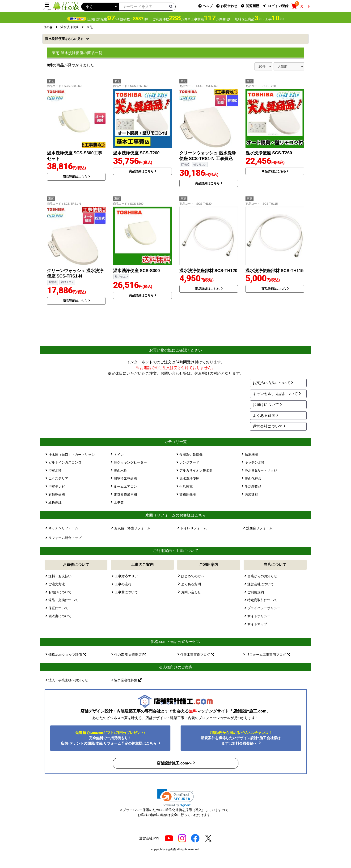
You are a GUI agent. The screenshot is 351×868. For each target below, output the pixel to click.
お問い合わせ (191, 592)
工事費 (119, 502)
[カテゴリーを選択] (100, 7)
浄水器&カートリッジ (261, 470)
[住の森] (66, 6)
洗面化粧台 (253, 478)
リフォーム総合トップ (65, 538)
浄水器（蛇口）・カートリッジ (72, 455)
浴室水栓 (55, 470)
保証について (58, 608)
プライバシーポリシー (264, 608)
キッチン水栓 (255, 462)
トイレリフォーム (194, 528)
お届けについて (266, 405)
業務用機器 (188, 495)
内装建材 (251, 495)
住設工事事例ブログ (197, 655)
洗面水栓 (120, 470)
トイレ (119, 455)
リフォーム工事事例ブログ (268, 655)
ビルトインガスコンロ (65, 462)
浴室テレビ (57, 486)
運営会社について (268, 426)
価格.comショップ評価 (67, 655)
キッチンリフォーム (63, 528)
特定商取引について (262, 600)
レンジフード (189, 462)
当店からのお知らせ (262, 576)
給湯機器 (251, 455)
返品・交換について (63, 600)
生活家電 (186, 486)
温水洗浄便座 (65, 39)
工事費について (126, 592)
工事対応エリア (126, 576)
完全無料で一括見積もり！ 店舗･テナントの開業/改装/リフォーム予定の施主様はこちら (109, 738)
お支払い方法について (271, 383)
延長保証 (55, 502)
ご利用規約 (256, 592)
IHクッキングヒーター (130, 462)
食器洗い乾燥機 (191, 455)
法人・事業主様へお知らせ (68, 680)
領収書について (60, 616)
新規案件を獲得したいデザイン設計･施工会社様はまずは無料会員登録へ (241, 738)
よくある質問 (264, 415)
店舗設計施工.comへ (174, 763)
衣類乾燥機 (57, 495)
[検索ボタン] (171, 6)
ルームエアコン (125, 486)
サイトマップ (257, 624)
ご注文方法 (57, 584)
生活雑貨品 (253, 486)
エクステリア (58, 478)
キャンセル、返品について (275, 394)
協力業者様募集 (128, 680)
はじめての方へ (193, 576)
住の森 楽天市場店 (130, 655)
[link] (175, 798)
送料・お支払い (60, 576)
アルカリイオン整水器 (196, 470)
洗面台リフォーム (259, 528)
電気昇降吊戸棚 (125, 495)
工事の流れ (123, 584)
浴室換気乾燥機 (125, 478)
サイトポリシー (259, 616)
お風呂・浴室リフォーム (132, 528)
